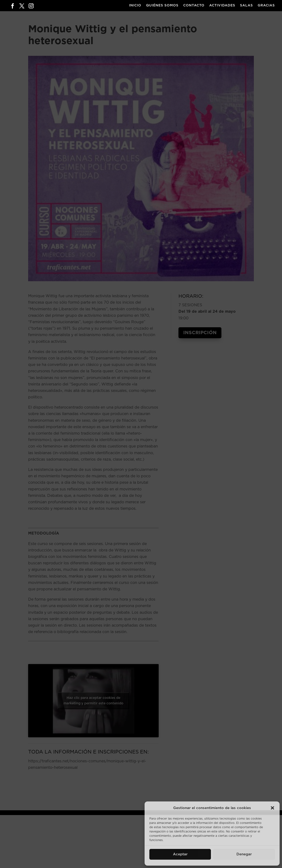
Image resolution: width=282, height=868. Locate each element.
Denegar (244, 854)
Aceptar (180, 854)
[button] (272, 808)
